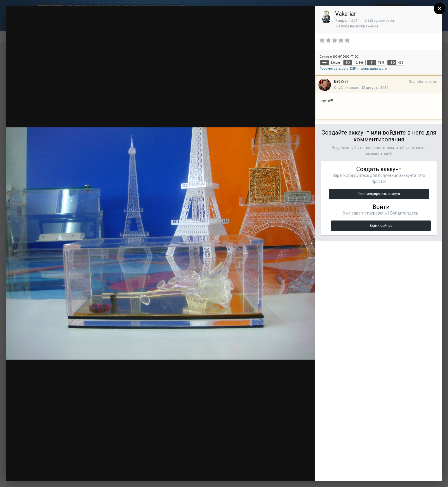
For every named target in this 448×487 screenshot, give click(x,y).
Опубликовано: (361, 88)
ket (337, 81)
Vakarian (346, 14)
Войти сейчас (381, 226)
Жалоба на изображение (357, 26)
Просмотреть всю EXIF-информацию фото (353, 69)
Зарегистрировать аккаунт (379, 194)
